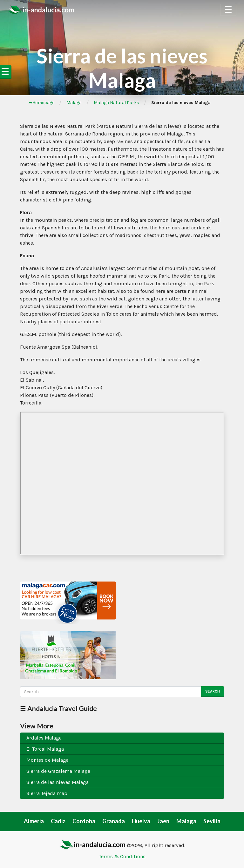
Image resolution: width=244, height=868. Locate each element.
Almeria (34, 821)
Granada (114, 821)
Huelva (141, 821)
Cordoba (84, 821)
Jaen (163, 821)
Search (213, 691)
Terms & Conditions (122, 856)
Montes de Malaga (47, 760)
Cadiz (58, 821)
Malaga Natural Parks (116, 103)
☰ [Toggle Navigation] (228, 10)
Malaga (74, 103)
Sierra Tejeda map (47, 793)
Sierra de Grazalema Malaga (58, 771)
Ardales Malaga (44, 738)
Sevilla (212, 821)
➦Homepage (41, 103)
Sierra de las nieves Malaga (58, 782)
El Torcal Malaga (45, 749)
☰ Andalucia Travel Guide (58, 708)
